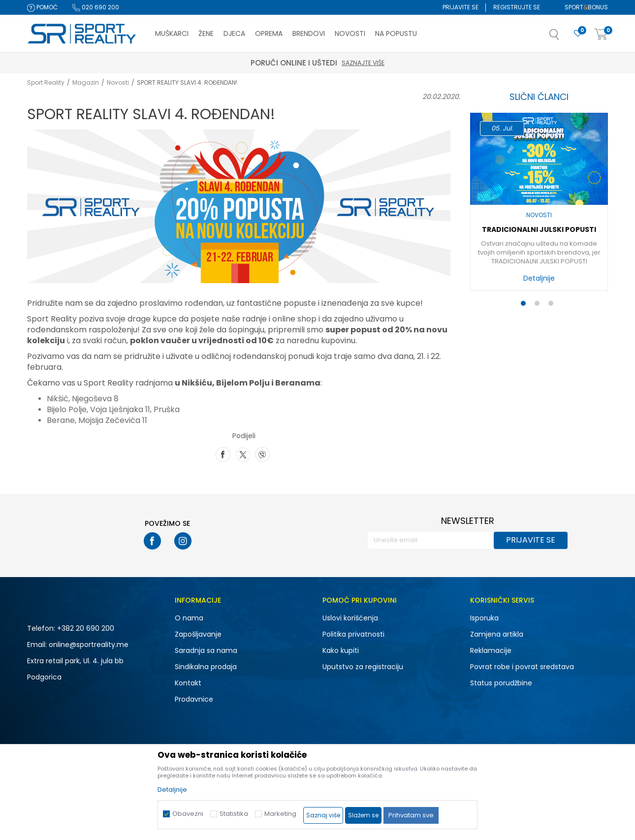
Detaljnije (539, 278)
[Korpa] (601, 35)
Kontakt (188, 683)
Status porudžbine (501, 683)
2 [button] (539, 305)
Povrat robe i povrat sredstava (522, 667)
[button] (564, 37)
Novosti (118, 82)
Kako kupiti (341, 650)
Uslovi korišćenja (350, 618)
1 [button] (525, 305)
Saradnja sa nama (206, 650)
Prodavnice (194, 699)
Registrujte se (517, 7)
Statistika (234, 814)
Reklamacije (491, 650)
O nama (189, 618)
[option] (539, 204)
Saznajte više (363, 63)
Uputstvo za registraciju (363, 667)
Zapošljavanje (198, 634)
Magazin (86, 82)
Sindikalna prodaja (206, 667)
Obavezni (188, 814)
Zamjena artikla (497, 634)
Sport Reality (46, 82)
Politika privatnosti (353, 634)
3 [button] (553, 305)
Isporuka (484, 618)
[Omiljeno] (578, 34)
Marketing (280, 814)
